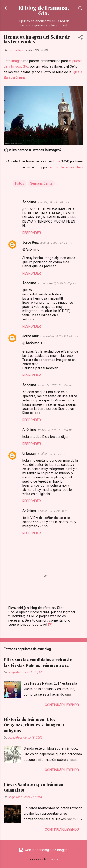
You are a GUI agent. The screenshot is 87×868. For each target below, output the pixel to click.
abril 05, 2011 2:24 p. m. (53, 511)
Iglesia (77, 72)
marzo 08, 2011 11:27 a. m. (55, 385)
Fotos (20, 183)
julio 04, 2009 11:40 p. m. (54, 202)
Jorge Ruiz (30, 243)
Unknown (29, 454)
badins (55, 859)
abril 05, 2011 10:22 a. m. (54, 454)
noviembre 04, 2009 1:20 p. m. (60, 336)
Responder (32, 233)
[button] (81, 38)
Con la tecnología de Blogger (43, 850)
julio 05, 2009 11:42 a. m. (56, 243)
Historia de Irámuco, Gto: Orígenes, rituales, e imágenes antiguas (34, 725)
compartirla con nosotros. (66, 167)
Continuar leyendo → (64, 705)
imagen (17, 61)
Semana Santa (41, 183)
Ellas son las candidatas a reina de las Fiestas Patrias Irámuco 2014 (38, 663)
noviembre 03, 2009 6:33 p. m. (57, 283)
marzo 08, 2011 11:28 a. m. (55, 430)
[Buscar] (81, 9)
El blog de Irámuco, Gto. (44, 10)
